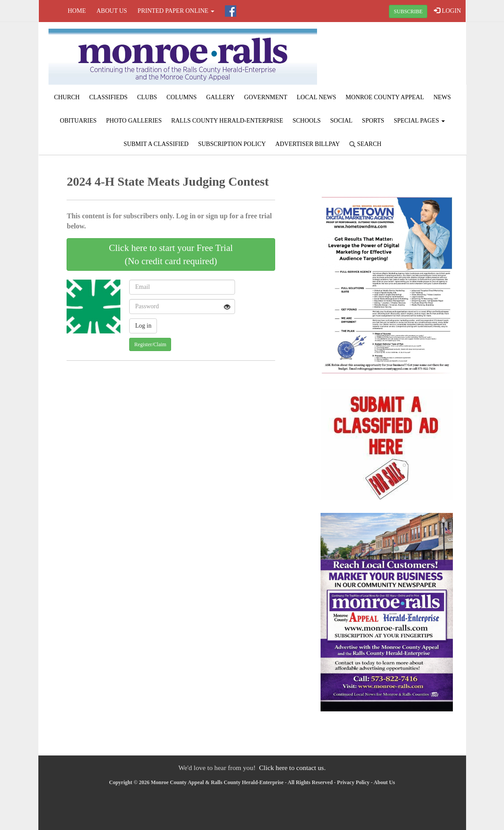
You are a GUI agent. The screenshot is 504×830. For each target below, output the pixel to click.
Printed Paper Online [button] (176, 11)
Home (77, 11)
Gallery (220, 97)
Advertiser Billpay (307, 144)
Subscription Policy (232, 144)
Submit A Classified (156, 144)
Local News (316, 97)
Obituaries (78, 121)
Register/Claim (150, 344)
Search (365, 144)
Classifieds (108, 97)
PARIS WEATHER (394, 55)
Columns (182, 97)
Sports (373, 121)
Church (67, 97)
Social (342, 121)
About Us (112, 11)
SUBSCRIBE (408, 11)
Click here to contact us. (292, 768)
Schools (306, 121)
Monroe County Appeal (385, 97)
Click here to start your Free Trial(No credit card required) (171, 254)
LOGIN (447, 11)
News (442, 97)
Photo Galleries (134, 121)
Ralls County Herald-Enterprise (227, 121)
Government (266, 97)
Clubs (147, 97)
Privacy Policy (353, 782)
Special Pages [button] (419, 121)
